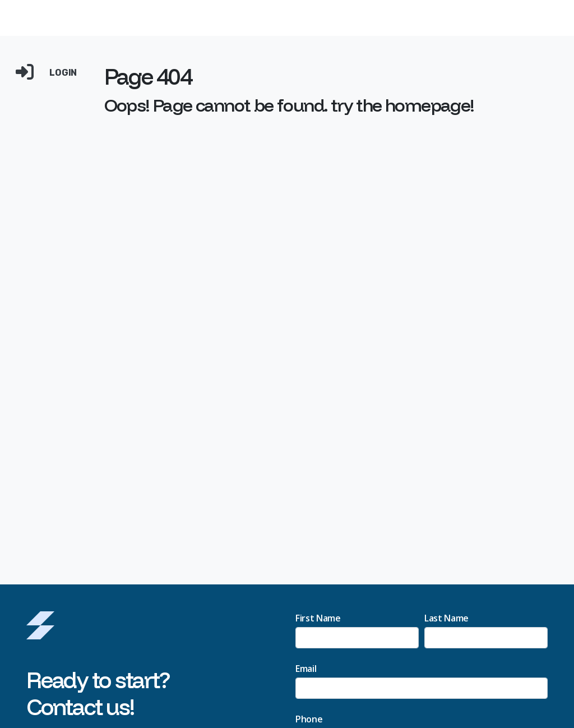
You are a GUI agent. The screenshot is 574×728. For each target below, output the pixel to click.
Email (306, 669)
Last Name (446, 618)
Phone (309, 719)
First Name (318, 618)
